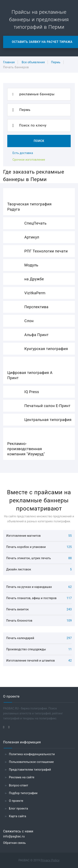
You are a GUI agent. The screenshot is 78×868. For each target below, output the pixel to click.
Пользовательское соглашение (31, 762)
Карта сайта (18, 816)
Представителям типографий (30, 770)
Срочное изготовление (29, 160)
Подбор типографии (23, 793)
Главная (9, 62)
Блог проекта (19, 808)
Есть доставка (23, 153)
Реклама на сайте (22, 777)
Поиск (39, 141)
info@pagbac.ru (14, 836)
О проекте (16, 801)
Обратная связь (14, 843)
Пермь (56, 62)
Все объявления (33, 62)
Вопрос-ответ (19, 785)
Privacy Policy (50, 860)
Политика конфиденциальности (32, 754)
